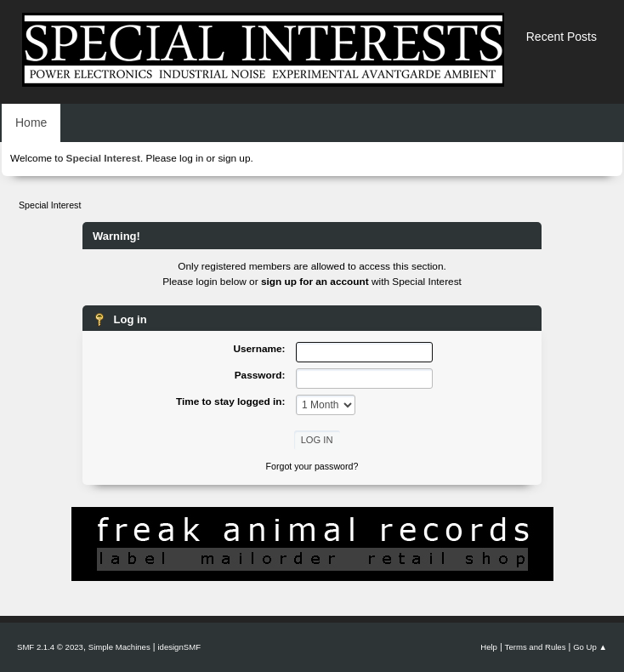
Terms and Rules (536, 647)
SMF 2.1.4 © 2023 (50, 647)
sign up (234, 158)
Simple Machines (119, 647)
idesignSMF (179, 647)
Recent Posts (562, 37)
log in (191, 158)
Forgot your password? (312, 466)
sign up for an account (315, 282)
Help (489, 647)
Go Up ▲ (590, 647)
